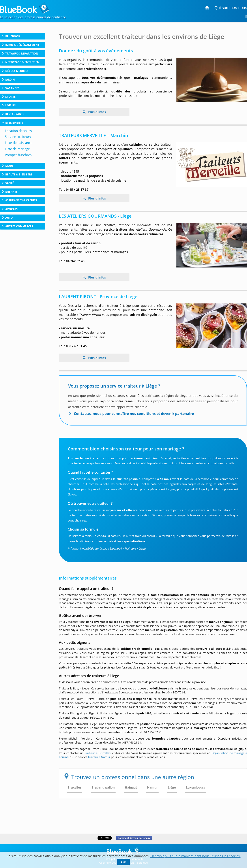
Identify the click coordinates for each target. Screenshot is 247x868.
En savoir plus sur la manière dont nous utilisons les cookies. (196, 856)
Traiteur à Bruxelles (97, 753)
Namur (152, 787)
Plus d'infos (97, 112)
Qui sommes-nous (231, 8)
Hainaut (131, 787)
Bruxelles (74, 787)
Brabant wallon (103, 787)
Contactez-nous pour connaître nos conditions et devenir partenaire (134, 414)
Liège (172, 787)
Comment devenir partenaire (134, 838)
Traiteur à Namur (99, 757)
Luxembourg (196, 787)
